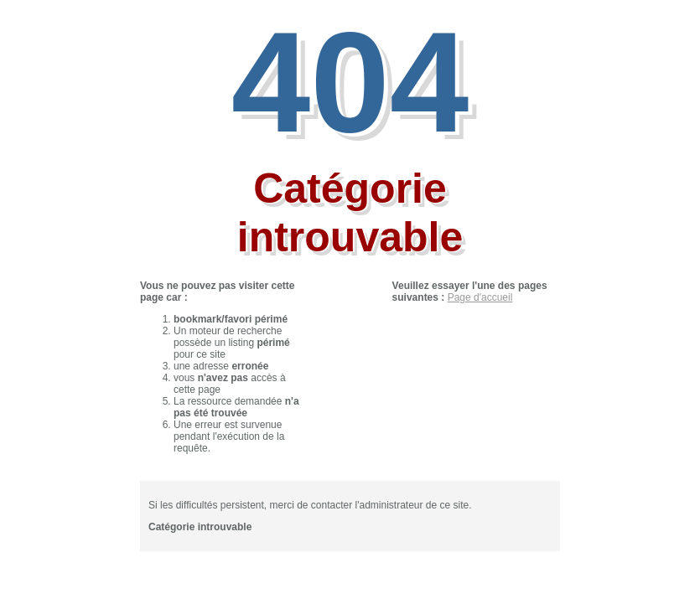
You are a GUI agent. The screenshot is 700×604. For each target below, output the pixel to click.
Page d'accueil (480, 297)
